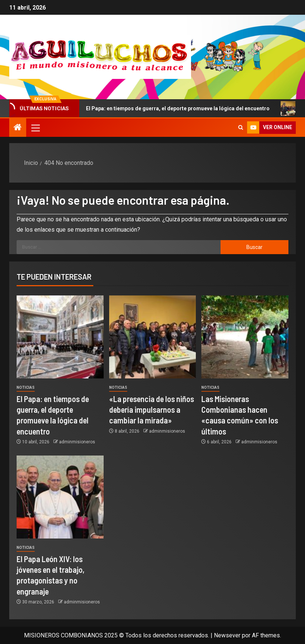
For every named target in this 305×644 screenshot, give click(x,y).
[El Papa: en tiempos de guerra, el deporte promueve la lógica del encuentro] (60, 337)
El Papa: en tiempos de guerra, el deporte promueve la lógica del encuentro (175, 108)
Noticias (26, 387)
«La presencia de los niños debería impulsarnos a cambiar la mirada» (152, 410)
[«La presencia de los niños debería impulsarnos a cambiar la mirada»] (153, 337)
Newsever (227, 635)
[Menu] (35, 128)
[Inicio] (18, 128)
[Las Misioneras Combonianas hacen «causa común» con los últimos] (245, 337)
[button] (35, 128)
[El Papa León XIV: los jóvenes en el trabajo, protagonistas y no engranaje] (60, 497)
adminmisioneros (77, 442)
